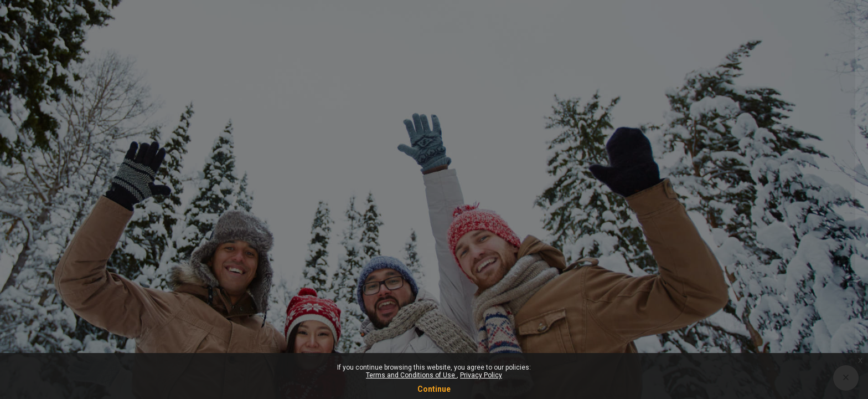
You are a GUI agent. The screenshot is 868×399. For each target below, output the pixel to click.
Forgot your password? (813, 258)
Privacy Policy (481, 375)
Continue (434, 389)
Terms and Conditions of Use (411, 375)
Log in (751, 289)
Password (671, 203)
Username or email (687, 147)
